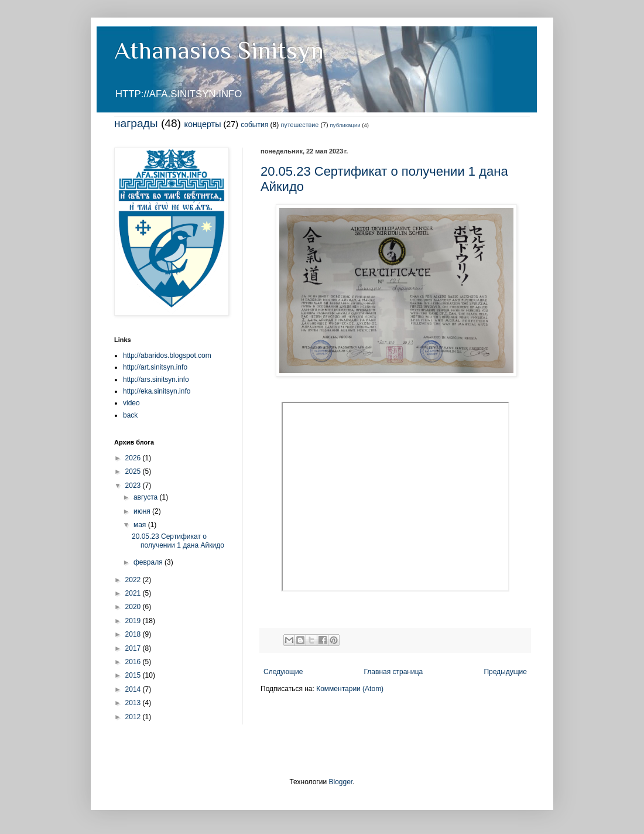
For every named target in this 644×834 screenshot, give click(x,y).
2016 (134, 662)
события (254, 125)
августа (147, 497)
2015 (134, 675)
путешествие (300, 125)
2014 (134, 689)
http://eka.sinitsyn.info (157, 391)
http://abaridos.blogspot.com (167, 356)
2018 (134, 634)
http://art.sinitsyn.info (155, 367)
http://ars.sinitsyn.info (156, 380)
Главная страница (394, 672)
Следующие (283, 672)
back (130, 415)
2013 (134, 703)
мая (141, 525)
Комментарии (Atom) (350, 689)
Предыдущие (505, 672)
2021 (134, 593)
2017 (134, 648)
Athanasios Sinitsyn (219, 50)
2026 (134, 458)
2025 (134, 471)
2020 (134, 607)
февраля (149, 562)
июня (143, 511)
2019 (134, 621)
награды (136, 123)
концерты (202, 124)
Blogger (340, 782)
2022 (134, 580)
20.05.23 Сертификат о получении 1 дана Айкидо (178, 541)
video (131, 403)
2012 (134, 717)
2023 (134, 486)
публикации (345, 125)
